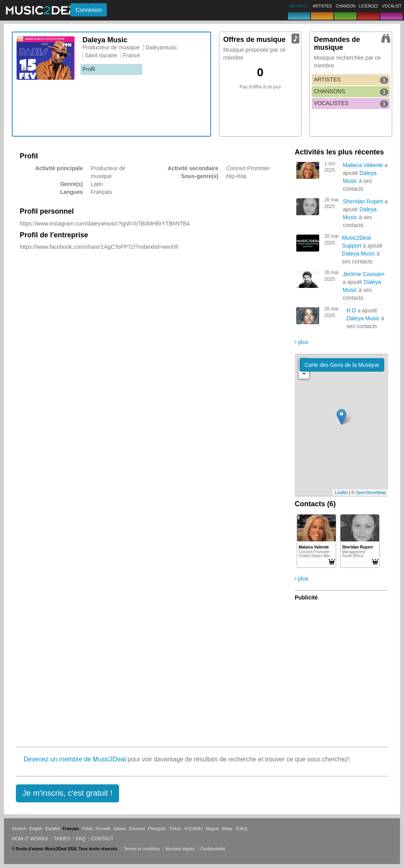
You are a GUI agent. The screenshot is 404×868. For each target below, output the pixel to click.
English (36, 829)
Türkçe (175, 829)
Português (157, 829)
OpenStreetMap (371, 492)
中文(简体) (194, 829)
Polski (87, 829)
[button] (67, 793)
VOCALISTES (351, 103)
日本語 (241, 829)
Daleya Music (359, 254)
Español (52, 829)
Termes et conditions (142, 849)
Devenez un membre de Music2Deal (75, 759)
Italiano (120, 829)
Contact (102, 839)
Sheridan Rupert (363, 201)
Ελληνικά (137, 829)
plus (302, 342)
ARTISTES (351, 80)
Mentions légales (180, 849)
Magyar (212, 829)
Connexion (89, 10)
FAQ (80, 839)
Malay (227, 829)
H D (351, 310)
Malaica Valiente (363, 165)
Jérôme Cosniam (364, 274)
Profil (89, 69)
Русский (103, 829)
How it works (30, 839)
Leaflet (341, 492)
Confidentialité (213, 849)
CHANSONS (351, 92)
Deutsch (19, 829)
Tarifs (62, 839)
